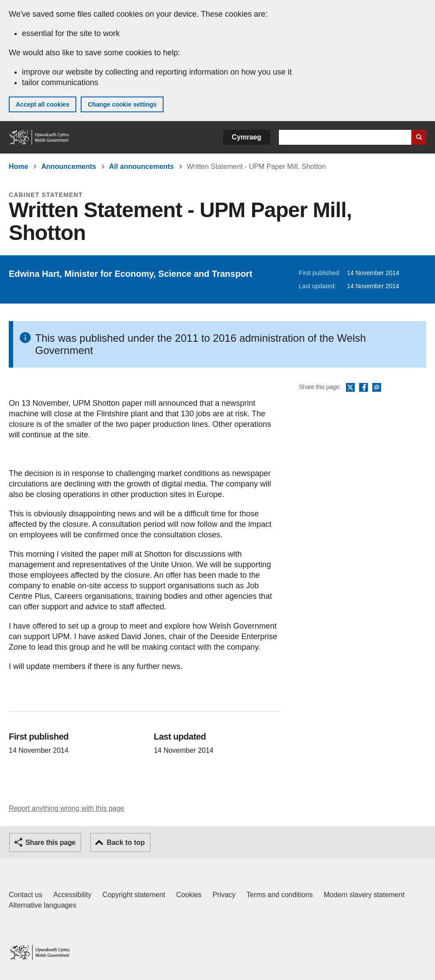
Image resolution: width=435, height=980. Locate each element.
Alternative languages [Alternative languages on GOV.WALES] (43, 905)
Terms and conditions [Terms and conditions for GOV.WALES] (280, 895)
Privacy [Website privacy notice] (224, 895)
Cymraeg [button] (247, 137)
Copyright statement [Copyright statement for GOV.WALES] (134, 895)
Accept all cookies (43, 104)
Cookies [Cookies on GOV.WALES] (189, 895)
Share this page (50, 842)
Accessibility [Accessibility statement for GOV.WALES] (72, 895)
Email (377, 388)
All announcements (142, 166)
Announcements (69, 166)
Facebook (364, 388)
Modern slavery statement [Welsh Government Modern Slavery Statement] (364, 895)
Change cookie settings (122, 104)
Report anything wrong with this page (66, 808)
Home (18, 166)
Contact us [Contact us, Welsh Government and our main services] (25, 895)
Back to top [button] (126, 842)
